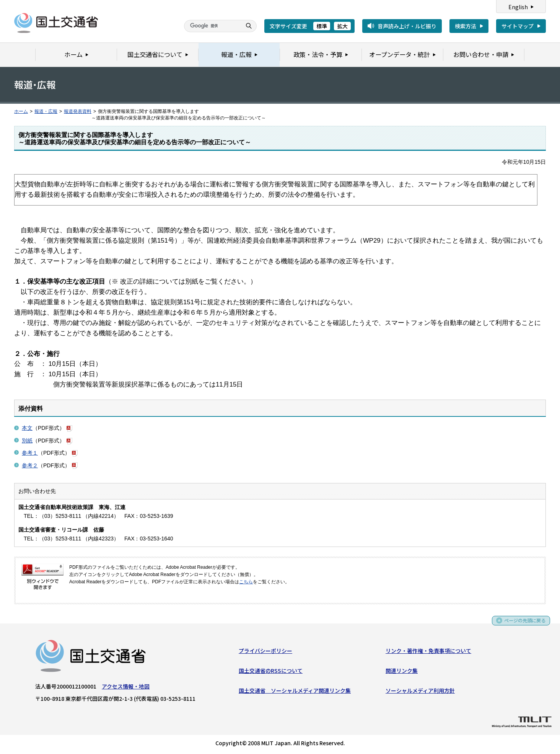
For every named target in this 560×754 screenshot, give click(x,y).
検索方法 (466, 26)
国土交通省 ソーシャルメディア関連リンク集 (295, 692)
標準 (322, 26)
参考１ (30, 453)
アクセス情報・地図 (126, 688)
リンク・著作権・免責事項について (428, 652)
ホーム (21, 111)
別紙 (27, 441)
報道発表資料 (78, 111)
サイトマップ (518, 26)
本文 (27, 428)
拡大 (342, 26)
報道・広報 (46, 111)
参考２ (30, 465)
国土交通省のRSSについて (271, 672)
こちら (246, 582)
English (518, 7)
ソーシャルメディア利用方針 (420, 692)
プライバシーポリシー (265, 652)
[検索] (212, 26)
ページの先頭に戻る (522, 624)
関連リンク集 (402, 672)
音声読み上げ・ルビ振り (407, 26)
